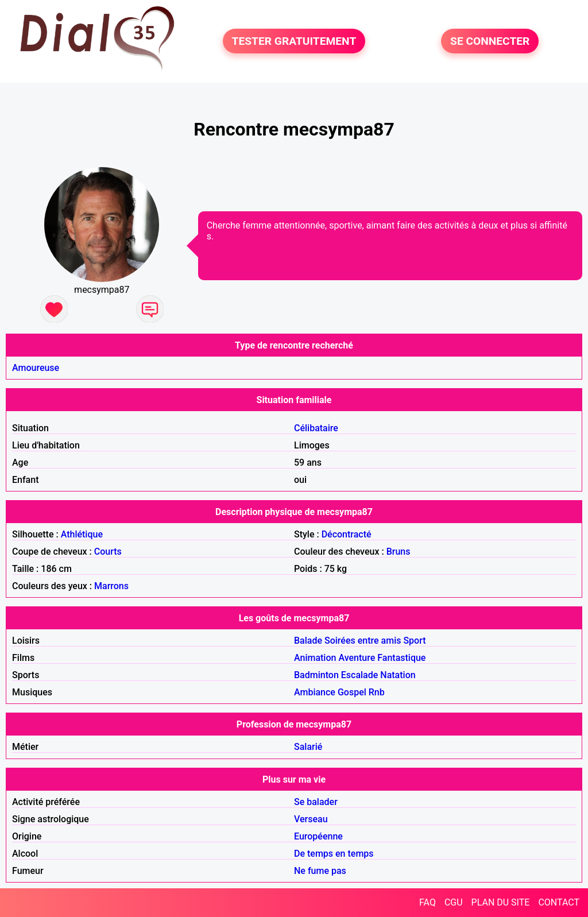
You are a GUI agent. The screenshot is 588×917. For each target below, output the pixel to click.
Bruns (399, 552)
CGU (454, 902)
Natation (398, 675)
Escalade (360, 675)
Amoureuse (36, 368)
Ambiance (315, 692)
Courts (108, 552)
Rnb (377, 692)
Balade (308, 641)
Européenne (318, 836)
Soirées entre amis (363, 641)
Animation (315, 658)
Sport (414, 641)
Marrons (111, 586)
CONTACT (559, 902)
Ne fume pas (320, 871)
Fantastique (401, 658)
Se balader (316, 802)
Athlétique (82, 534)
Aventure (357, 658)
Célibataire (316, 428)
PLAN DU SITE (501, 902)
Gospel (352, 692)
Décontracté (347, 534)
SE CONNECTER (490, 41)
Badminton (316, 675)
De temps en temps (334, 854)
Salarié (308, 747)
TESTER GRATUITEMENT (294, 41)
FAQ (428, 902)
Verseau (311, 819)
